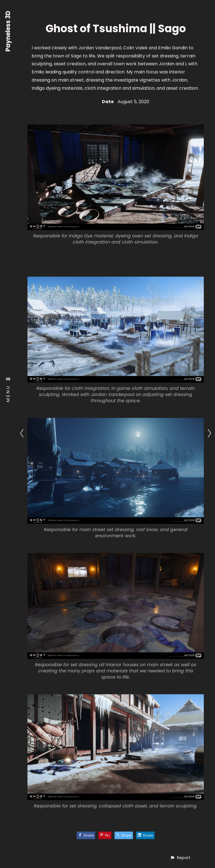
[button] (180, 858)
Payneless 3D (8, 31)
